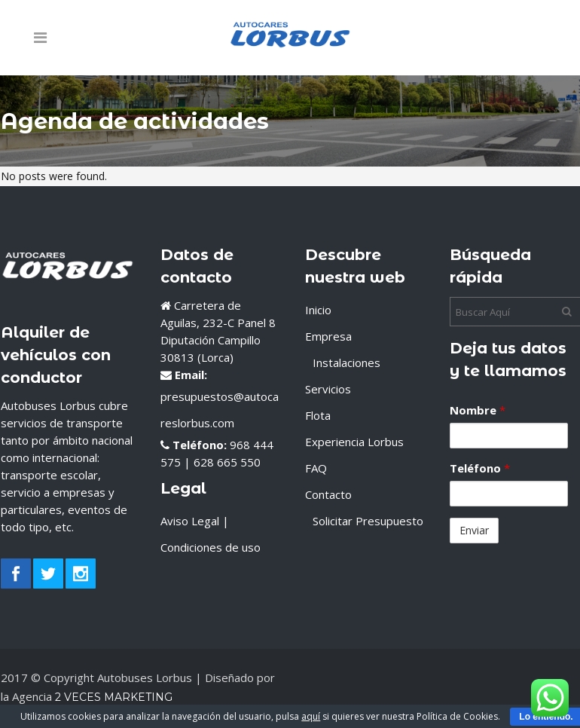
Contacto (328, 494)
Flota (318, 415)
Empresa (328, 336)
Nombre (478, 410)
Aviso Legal (190, 521)
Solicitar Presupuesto (368, 521)
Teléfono (480, 468)
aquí (311, 716)
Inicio (318, 310)
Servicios (328, 389)
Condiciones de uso (211, 547)
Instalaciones (346, 362)
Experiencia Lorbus (354, 442)
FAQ (316, 468)
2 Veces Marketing (112, 697)
